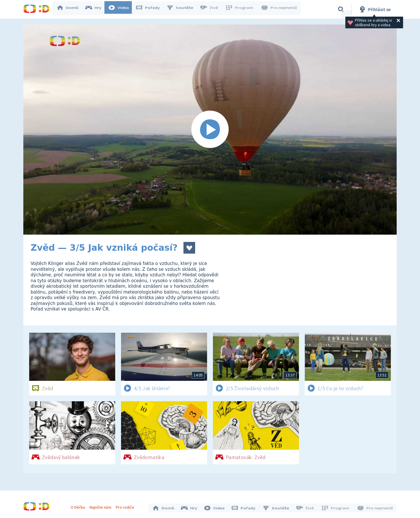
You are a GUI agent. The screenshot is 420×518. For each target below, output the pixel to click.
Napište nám (102, 506)
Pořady (150, 9)
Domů (70, 9)
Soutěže (183, 9)
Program (241, 9)
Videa (121, 9)
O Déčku (79, 506)
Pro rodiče (126, 506)
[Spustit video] (210, 130)
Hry (96, 9)
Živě (211, 9)
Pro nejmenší (279, 9)
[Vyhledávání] (341, 9)
